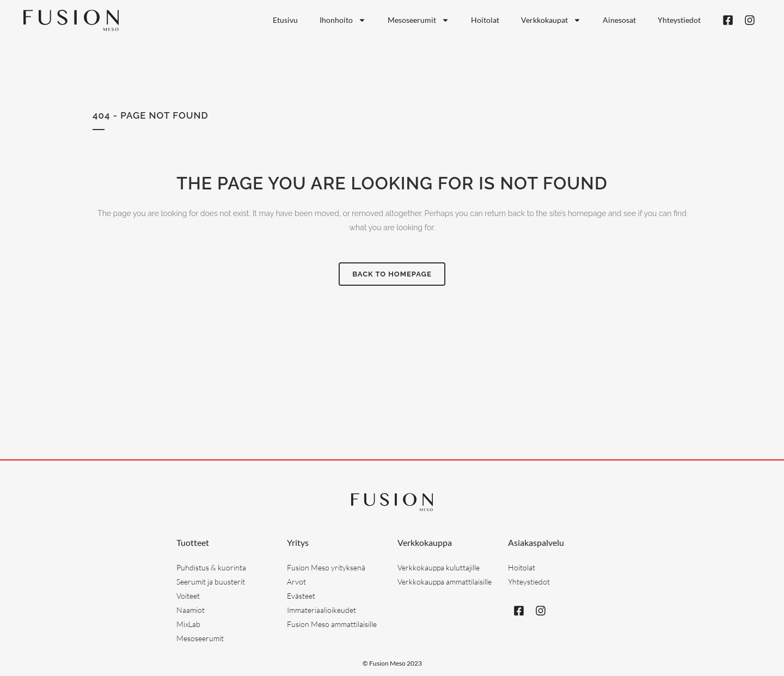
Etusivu (285, 20)
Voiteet (188, 596)
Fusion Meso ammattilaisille (332, 624)
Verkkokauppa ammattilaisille (445, 582)
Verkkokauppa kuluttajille (439, 567)
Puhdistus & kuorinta (211, 567)
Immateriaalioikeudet (321, 610)
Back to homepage (392, 274)
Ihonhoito (343, 20)
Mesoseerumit (418, 20)
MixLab (188, 624)
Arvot (296, 582)
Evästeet (301, 596)
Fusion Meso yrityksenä (326, 567)
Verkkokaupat (551, 20)
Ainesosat (619, 20)
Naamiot (191, 610)
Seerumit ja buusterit (211, 582)
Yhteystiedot (679, 20)
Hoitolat (485, 20)
